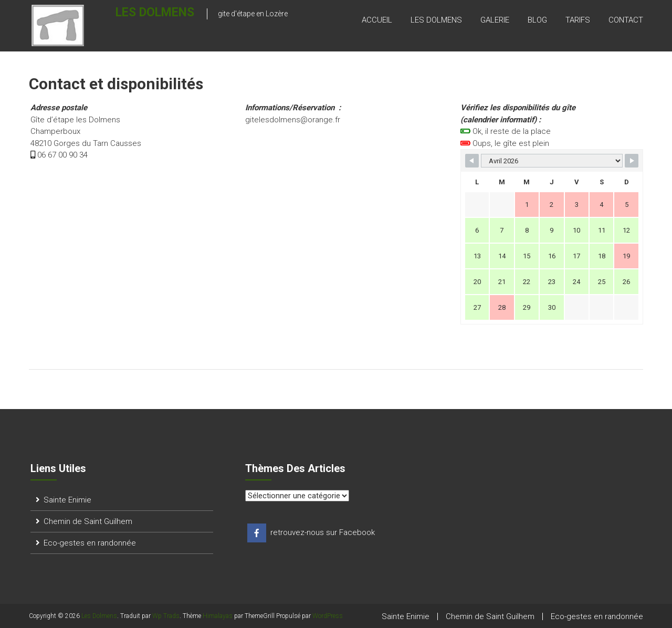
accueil (377, 20)
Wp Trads (166, 616)
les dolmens (436, 20)
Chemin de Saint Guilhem (88, 521)
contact (626, 20)
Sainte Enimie (67, 500)
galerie (495, 20)
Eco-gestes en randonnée (90, 543)
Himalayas (218, 616)
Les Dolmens (134, 19)
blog (537, 20)
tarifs (578, 20)
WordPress (328, 616)
